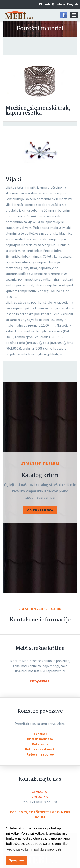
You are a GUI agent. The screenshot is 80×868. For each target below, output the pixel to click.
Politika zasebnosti (40, 749)
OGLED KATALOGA (40, 510)
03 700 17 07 (40, 792)
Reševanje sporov (40, 754)
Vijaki (13, 180)
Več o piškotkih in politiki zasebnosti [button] (34, 849)
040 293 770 (40, 797)
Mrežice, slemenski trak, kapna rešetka (38, 111)
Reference (40, 744)
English (73, 4)
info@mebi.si (55, 4)
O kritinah (40, 734)
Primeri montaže (40, 739)
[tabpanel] (40, 80)
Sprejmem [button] (16, 860)
